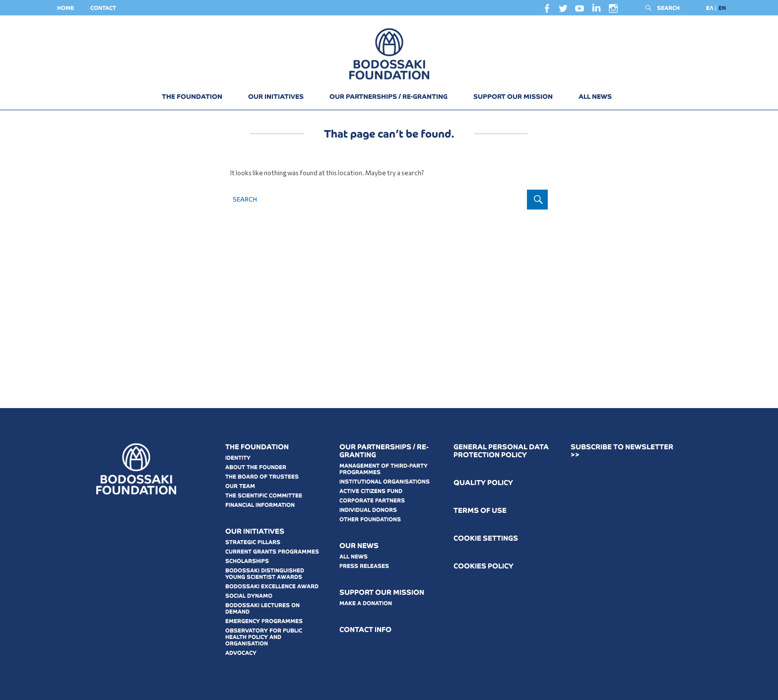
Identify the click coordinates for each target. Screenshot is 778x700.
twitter (563, 11)
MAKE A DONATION (366, 603)
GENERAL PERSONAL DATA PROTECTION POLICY (501, 451)
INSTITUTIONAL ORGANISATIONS (385, 482)
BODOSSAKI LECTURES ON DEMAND (262, 608)
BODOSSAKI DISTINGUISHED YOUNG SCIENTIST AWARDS (265, 574)
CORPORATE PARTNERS (372, 500)
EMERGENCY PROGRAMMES (264, 621)
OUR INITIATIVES (276, 97)
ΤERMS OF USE (480, 511)
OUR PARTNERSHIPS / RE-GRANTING (389, 97)
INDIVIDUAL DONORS (368, 510)
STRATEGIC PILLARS (253, 542)
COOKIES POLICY (484, 566)
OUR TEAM (240, 486)
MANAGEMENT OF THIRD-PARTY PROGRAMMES (384, 469)
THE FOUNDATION (192, 97)
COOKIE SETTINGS (486, 538)
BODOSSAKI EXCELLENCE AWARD (272, 586)
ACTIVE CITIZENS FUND (371, 491)
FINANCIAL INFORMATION (260, 505)
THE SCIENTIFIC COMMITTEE (264, 495)
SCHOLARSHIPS (247, 561)
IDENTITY (238, 458)
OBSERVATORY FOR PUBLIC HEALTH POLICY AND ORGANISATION (264, 637)
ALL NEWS (595, 97)
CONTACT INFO (365, 630)
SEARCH (668, 8)
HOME (65, 8)
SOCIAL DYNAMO (249, 596)
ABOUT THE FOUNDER (256, 467)
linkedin (596, 10)
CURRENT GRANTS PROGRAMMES (272, 552)
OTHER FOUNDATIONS (370, 519)
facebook (547, 11)
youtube (580, 11)
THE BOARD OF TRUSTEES (262, 477)
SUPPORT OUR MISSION (513, 97)
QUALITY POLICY (483, 483)
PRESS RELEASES (364, 566)
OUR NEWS (359, 546)
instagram (613, 11)
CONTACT (103, 8)
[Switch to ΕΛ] (710, 8)
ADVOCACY (241, 653)
